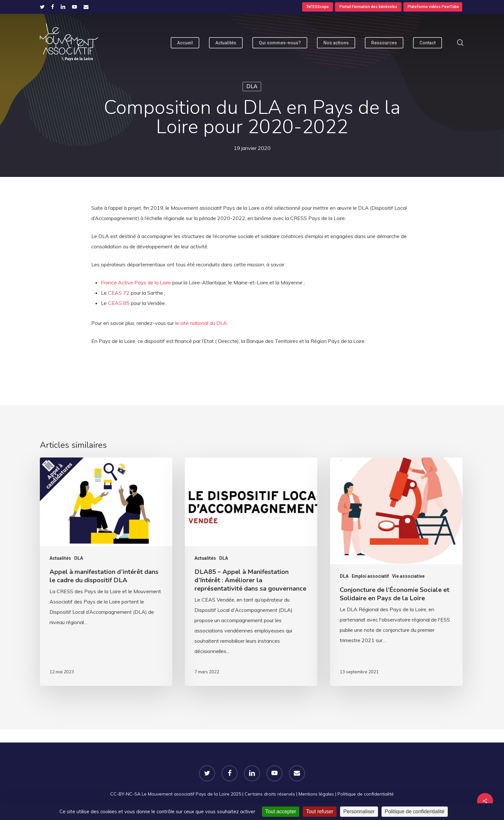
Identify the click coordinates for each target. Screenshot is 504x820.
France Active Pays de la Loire (136, 282)
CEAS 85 (119, 303)
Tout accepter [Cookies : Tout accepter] (281, 811)
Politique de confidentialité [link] (415, 811)
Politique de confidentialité (366, 794)
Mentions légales (316, 794)
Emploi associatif (370, 576)
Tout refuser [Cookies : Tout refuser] (319, 811)
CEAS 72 (119, 293)
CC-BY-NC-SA (125, 794)
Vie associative (408, 576)
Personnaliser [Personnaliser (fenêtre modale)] (359, 811)
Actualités (60, 558)
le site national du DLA (200, 323)
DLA (252, 86)
